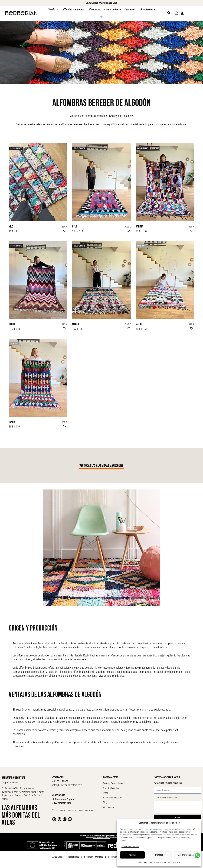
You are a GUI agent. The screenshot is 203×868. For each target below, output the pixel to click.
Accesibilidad (73, 855)
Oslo (74, 226)
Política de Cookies (116, 855)
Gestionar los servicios (130, 847)
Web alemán (109, 805)
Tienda (53, 10)
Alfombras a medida (74, 9)
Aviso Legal (176, 862)
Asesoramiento (112, 9)
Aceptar (133, 855)
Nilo (10, 226)
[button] (64, 230)
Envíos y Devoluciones (113, 782)
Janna (11, 420)
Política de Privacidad (162, 862)
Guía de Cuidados (111, 786)
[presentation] (178, 805)
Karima (139, 226)
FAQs (105, 791)
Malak (138, 323)
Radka (11, 323)
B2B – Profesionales (112, 796)
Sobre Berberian (147, 9)
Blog (105, 800)
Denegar (159, 855)
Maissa (75, 323)
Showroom (94, 9)
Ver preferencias (186, 855)
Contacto (129, 9)
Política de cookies (145, 862)
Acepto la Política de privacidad (167, 796)
